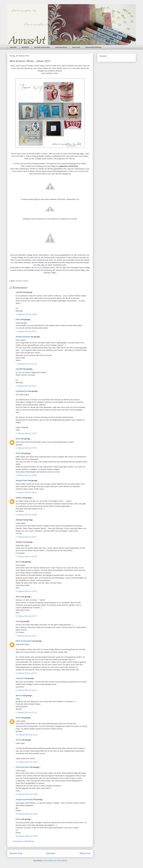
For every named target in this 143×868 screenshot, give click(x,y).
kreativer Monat (22, 281)
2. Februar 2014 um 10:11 (26, 386)
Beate (18, 439)
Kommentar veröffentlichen (24, 841)
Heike (18, 319)
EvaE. (18, 453)
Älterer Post (85, 853)
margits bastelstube (24, 799)
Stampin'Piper (22, 480)
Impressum (76, 47)
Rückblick (25, 47)
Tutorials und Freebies (42, 47)
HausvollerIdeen (23, 767)
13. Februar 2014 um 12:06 (27, 794)
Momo (18, 562)
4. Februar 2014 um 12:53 (26, 591)
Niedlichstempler (23, 337)
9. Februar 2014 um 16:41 (26, 690)
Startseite (13, 47)
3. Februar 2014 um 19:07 (26, 537)
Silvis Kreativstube (24, 641)
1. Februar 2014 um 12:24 (26, 364)
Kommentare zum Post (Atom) (55, 861)
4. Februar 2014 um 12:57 (26, 616)
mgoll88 (19, 292)
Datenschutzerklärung (93, 47)
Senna (18, 740)
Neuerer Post (16, 853)
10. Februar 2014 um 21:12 (27, 735)
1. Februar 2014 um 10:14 (26, 331)
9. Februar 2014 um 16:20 (26, 673)
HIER (39, 267)
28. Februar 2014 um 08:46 (27, 814)
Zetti (18, 621)
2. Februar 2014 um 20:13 (26, 492)
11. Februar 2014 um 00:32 (27, 762)
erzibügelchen (22, 391)
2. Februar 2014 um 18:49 (26, 475)
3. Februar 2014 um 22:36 (26, 556)
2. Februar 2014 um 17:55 (26, 448)
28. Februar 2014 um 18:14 (27, 836)
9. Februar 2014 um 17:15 (26, 712)
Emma (18, 819)
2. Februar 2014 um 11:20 (26, 433)
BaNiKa (19, 498)
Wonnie (19, 696)
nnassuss (20, 678)
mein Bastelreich (61, 47)
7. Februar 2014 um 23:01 (26, 636)
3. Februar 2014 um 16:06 (26, 515)
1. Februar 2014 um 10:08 (26, 314)
